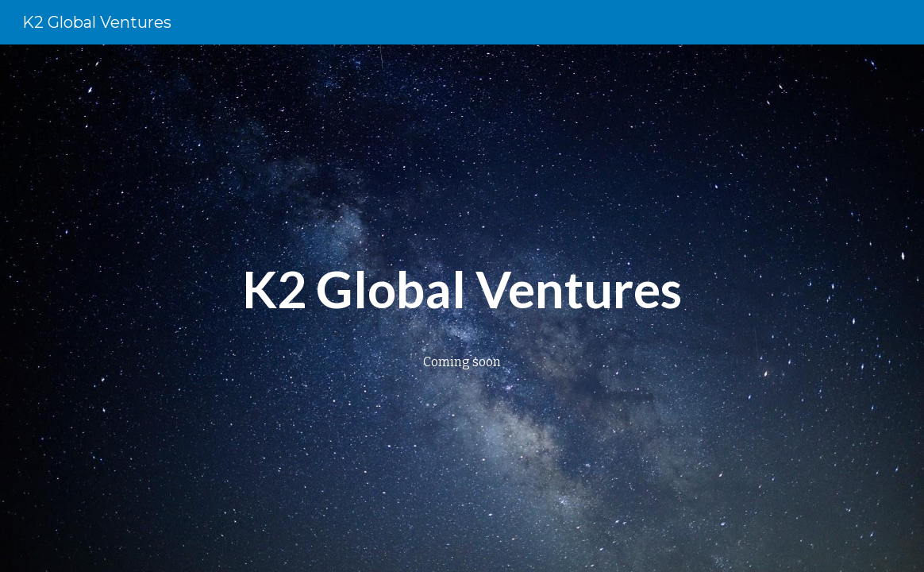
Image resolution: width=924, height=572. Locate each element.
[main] (462, 287)
